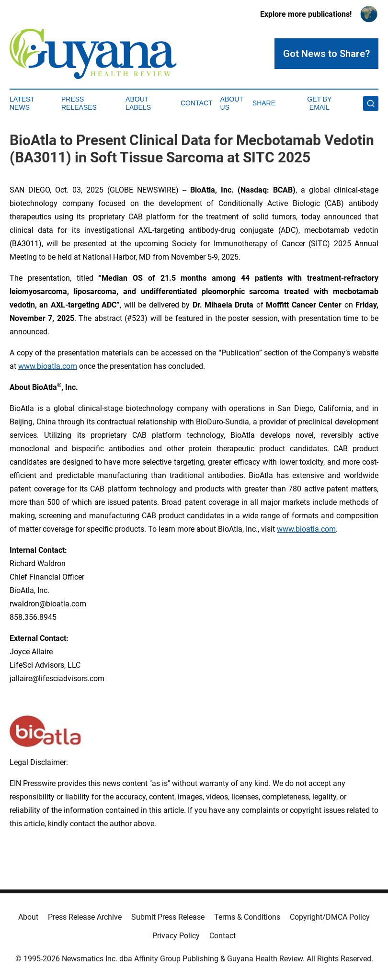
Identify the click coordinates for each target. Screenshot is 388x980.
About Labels (138, 103)
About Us (232, 103)
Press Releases (79, 103)
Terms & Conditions (247, 917)
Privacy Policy (176, 936)
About (28, 917)
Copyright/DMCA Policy (330, 917)
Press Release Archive (85, 917)
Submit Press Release (168, 917)
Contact (197, 103)
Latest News (22, 103)
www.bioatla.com (48, 366)
